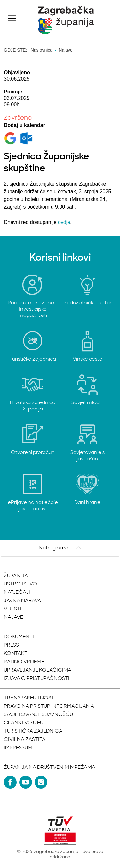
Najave (13, 617)
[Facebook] (10, 782)
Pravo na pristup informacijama (49, 706)
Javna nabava (22, 601)
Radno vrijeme (24, 662)
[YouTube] (26, 782)
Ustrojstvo (20, 584)
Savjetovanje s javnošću (38, 715)
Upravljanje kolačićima (38, 670)
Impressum (18, 748)
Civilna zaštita (25, 740)
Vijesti (13, 609)
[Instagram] (41, 782)
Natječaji (17, 593)
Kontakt (16, 654)
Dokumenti (19, 637)
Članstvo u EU (24, 723)
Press (11, 645)
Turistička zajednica (33, 731)
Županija (16, 576)
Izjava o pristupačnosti (37, 679)
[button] (12, 18)
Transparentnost (29, 698)
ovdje (64, 222)
